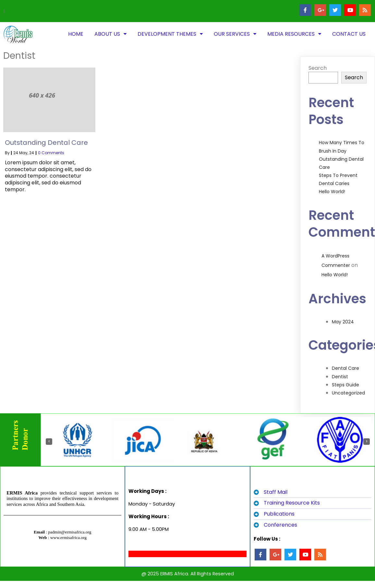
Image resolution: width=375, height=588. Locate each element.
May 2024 (343, 322)
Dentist (340, 377)
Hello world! (332, 192)
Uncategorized (348, 393)
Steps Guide (345, 385)
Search (318, 68)
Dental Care (345, 368)
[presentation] (49, 442)
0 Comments (51, 153)
